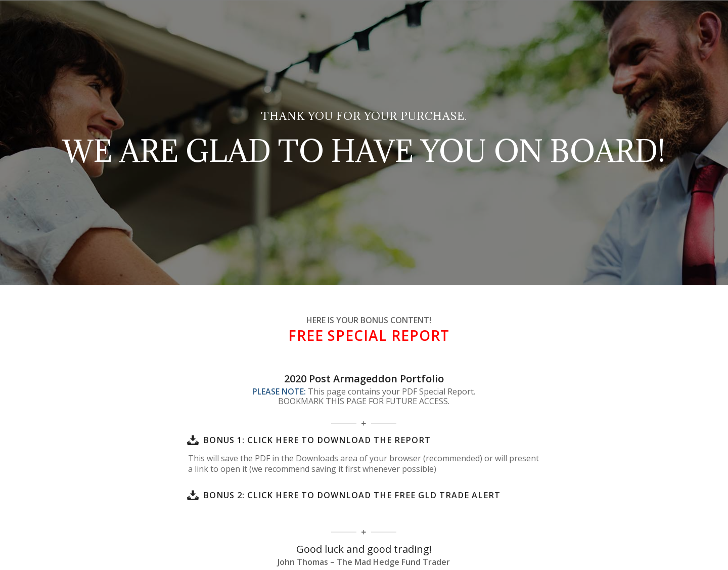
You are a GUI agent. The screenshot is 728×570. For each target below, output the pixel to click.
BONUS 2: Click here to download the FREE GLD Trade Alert (352, 495)
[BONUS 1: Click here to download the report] (193, 440)
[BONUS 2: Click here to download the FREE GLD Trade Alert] (193, 495)
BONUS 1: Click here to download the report (317, 440)
